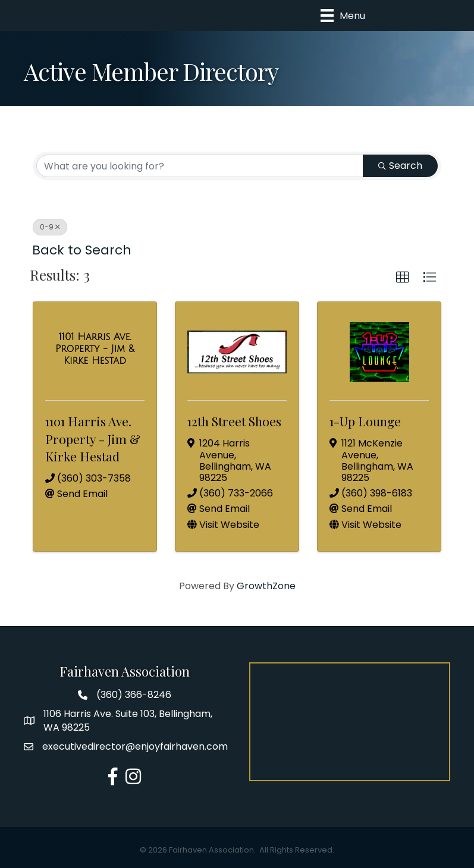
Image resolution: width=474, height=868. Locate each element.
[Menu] (343, 15)
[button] (403, 278)
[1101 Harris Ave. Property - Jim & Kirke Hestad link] (95, 349)
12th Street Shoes (234, 421)
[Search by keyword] (200, 166)
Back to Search (82, 250)
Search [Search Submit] (400, 166)
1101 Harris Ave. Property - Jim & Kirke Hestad (93, 438)
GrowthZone (266, 586)
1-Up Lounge (365, 421)
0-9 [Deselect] (50, 227)
